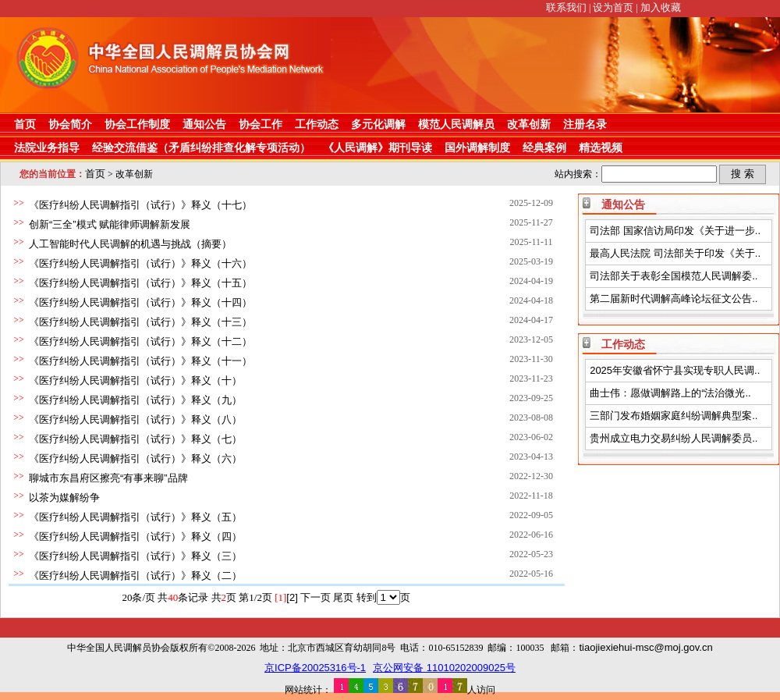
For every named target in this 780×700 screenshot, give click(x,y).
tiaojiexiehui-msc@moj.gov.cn (645, 647)
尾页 (343, 597)
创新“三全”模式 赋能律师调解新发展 (110, 224)
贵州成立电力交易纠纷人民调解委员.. (674, 438)
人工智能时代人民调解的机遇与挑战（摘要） (130, 244)
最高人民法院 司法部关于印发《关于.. (675, 253)
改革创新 (529, 124)
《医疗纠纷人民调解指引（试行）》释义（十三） (140, 322)
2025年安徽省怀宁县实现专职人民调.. (675, 370)
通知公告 (204, 124)
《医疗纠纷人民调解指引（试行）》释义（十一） (140, 361)
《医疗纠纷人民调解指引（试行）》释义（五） (135, 517)
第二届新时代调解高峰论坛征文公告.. (674, 298)
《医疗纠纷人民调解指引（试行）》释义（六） (135, 458)
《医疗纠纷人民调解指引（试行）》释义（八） (135, 419)
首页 (25, 124)
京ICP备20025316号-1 (315, 668)
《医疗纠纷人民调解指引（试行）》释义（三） (135, 556)
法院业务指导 (47, 147)
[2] (292, 597)
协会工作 (261, 124)
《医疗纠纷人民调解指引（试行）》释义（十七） (140, 205)
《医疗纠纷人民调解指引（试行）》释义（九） (135, 400)
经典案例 (544, 147)
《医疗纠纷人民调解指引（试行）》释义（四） (135, 537)
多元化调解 (378, 124)
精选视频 (601, 147)
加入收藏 (661, 7)
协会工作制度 (137, 124)
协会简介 (70, 124)
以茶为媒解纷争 (64, 497)
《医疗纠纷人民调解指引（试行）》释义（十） (135, 380)
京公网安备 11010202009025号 (444, 668)
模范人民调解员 (456, 124)
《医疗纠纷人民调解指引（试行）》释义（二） (135, 576)
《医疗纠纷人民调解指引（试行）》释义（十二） (140, 341)
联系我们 (566, 7)
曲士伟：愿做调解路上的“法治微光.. (670, 393)
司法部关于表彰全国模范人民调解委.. (674, 276)
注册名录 (585, 124)
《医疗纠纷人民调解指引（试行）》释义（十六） (140, 263)
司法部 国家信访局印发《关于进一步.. (675, 231)
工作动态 (317, 124)
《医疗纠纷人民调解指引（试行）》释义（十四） (140, 302)
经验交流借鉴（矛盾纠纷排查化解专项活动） (201, 147)
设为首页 (613, 7)
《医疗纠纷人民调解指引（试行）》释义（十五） (140, 283)
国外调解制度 (477, 147)
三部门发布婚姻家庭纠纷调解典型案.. (674, 416)
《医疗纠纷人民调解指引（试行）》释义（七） (135, 439)
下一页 (316, 597)
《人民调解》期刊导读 (378, 147)
